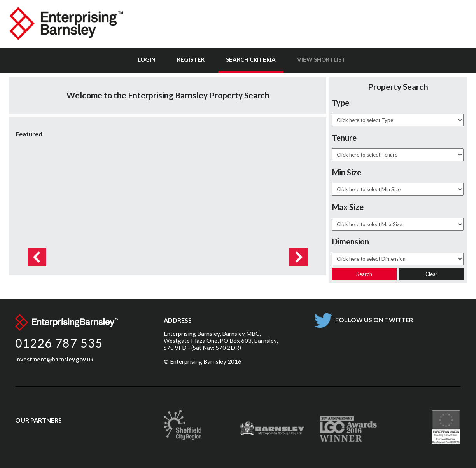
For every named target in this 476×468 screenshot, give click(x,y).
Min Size (347, 172)
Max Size (348, 207)
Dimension (351, 241)
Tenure (344, 138)
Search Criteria (251, 59)
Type (341, 103)
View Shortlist (321, 59)
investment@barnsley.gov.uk (54, 359)
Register (191, 59)
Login (147, 59)
